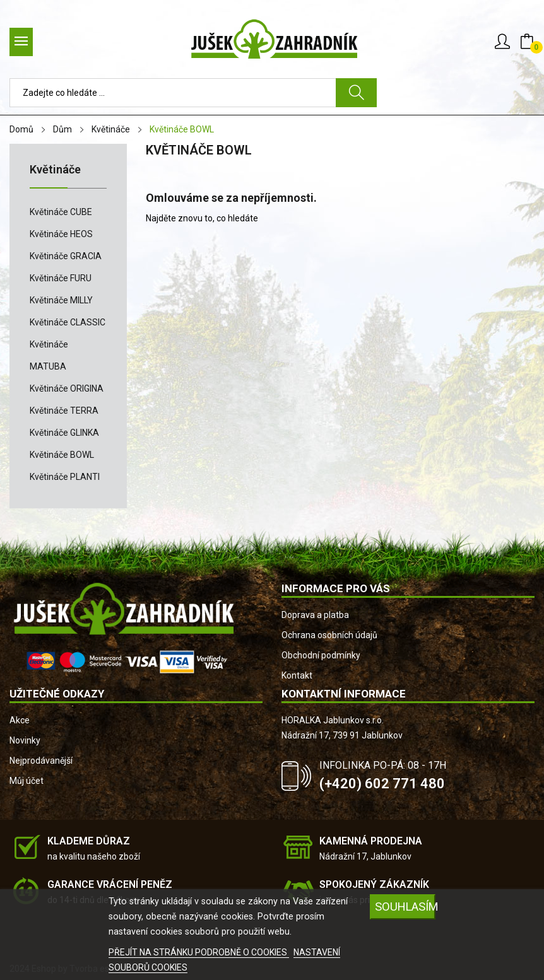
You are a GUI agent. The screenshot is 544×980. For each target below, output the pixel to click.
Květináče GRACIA (66, 256)
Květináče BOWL (62, 455)
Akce (20, 720)
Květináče (55, 170)
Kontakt (297, 675)
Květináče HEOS (61, 234)
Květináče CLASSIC (68, 322)
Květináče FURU (61, 278)
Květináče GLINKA (64, 433)
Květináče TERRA (64, 411)
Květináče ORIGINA (67, 388)
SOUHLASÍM (405, 907)
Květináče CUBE (61, 212)
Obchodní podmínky (321, 655)
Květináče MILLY (61, 300)
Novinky (25, 740)
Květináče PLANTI (65, 477)
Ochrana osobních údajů (329, 635)
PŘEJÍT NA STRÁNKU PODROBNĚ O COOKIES (199, 952)
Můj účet (27, 781)
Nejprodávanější (41, 761)
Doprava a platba (315, 615)
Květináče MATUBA (49, 355)
